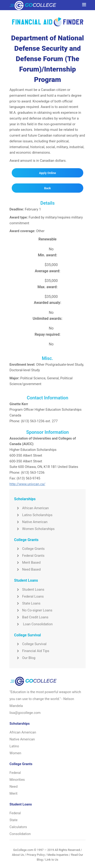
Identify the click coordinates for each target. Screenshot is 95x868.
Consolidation (20, 834)
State (13, 820)
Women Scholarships (34, 529)
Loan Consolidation (33, 624)
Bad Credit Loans (31, 617)
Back (47, 188)
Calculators (18, 827)
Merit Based (27, 563)
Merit (13, 793)
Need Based (27, 569)
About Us (18, 855)
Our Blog (25, 658)
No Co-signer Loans (33, 610)
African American (31, 508)
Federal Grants (29, 556)
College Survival (30, 644)
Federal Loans (29, 596)
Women (15, 753)
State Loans (27, 603)
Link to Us (52, 860)
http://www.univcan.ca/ (27, 484)
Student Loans (29, 590)
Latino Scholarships (33, 515)
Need (13, 787)
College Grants (29, 549)
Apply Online (47, 173)
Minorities (17, 780)
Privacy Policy (36, 855)
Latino (14, 746)
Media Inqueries (58, 855)
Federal (15, 773)
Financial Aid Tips (32, 651)
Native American (31, 522)
